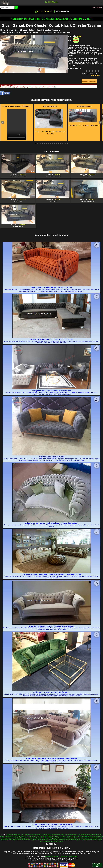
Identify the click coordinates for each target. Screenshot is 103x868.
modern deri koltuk (73, 836)
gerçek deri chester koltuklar (31, 838)
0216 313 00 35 (43, 11)
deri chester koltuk (71, 835)
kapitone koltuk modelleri (40, 840)
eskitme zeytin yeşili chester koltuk (53, 835)
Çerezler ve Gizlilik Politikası (69, 857)
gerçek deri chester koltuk (32, 836)
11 (57, 143)
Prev (3, 122)
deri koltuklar (74, 838)
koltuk (51, 840)
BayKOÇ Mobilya (52, 2)
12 (59, 143)
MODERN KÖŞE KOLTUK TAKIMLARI (84, 118)
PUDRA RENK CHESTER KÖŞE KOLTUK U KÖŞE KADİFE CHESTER (51, 758)
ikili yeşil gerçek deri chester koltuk (20, 840)
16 (67, 143)
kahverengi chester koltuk (87, 838)
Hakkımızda (49, 857)
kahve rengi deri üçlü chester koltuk (12, 836)
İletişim (56, 857)
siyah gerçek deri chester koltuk (31, 835)
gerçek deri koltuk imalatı (61, 838)
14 (63, 143)
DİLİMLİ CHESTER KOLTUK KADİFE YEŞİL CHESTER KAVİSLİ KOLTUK (52, 523)
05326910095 (61, 11)
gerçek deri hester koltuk (13, 838)
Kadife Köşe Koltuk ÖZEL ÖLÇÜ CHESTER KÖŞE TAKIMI (52, 339)
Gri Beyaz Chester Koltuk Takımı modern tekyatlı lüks (52, 391)
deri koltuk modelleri (87, 836)
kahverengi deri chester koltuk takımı (90, 835)
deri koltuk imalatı (47, 838)
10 (55, 143)
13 (61, 143)
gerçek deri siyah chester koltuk (87, 840)
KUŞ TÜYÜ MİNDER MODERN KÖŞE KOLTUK (50, 122)
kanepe (56, 840)
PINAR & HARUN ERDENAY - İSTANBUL (17, 106)
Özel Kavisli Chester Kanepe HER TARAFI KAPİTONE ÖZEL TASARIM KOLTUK (51, 574)
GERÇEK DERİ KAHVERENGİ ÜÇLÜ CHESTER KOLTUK (52, 825)
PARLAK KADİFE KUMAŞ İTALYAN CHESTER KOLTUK (51, 288)
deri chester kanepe (14, 835)
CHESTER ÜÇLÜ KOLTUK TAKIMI (52, 457)
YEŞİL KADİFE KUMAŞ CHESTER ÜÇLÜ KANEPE (51, 692)
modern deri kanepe (60, 836)
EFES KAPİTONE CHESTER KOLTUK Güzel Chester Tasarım (51, 626)
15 (65, 143)
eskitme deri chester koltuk (67, 840)
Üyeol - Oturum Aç (97, 7)
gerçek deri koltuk (47, 836)
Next (100, 122)
